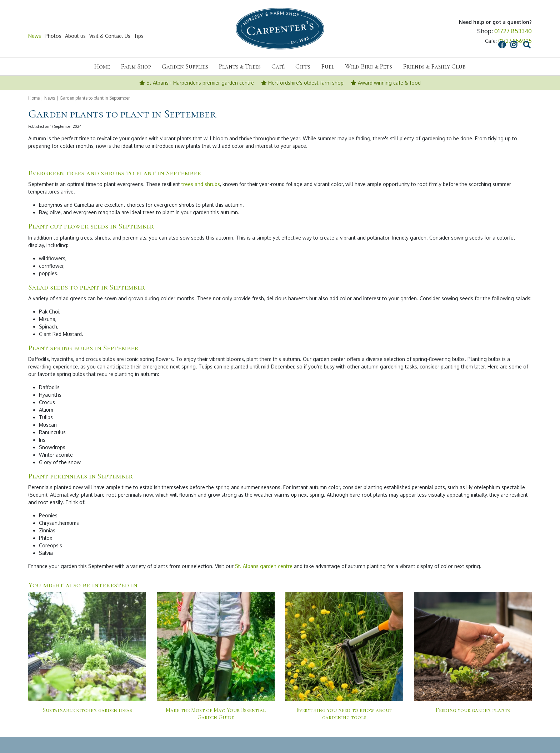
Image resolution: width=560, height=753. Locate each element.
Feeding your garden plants (473, 710)
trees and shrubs (201, 184)
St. (238, 566)
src (459, 36)
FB (434, 36)
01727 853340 (513, 31)
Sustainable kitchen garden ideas (87, 710)
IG (445, 36)
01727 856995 (515, 41)
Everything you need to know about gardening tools (344, 714)
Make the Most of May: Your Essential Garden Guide (216, 714)
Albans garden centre (267, 566)
